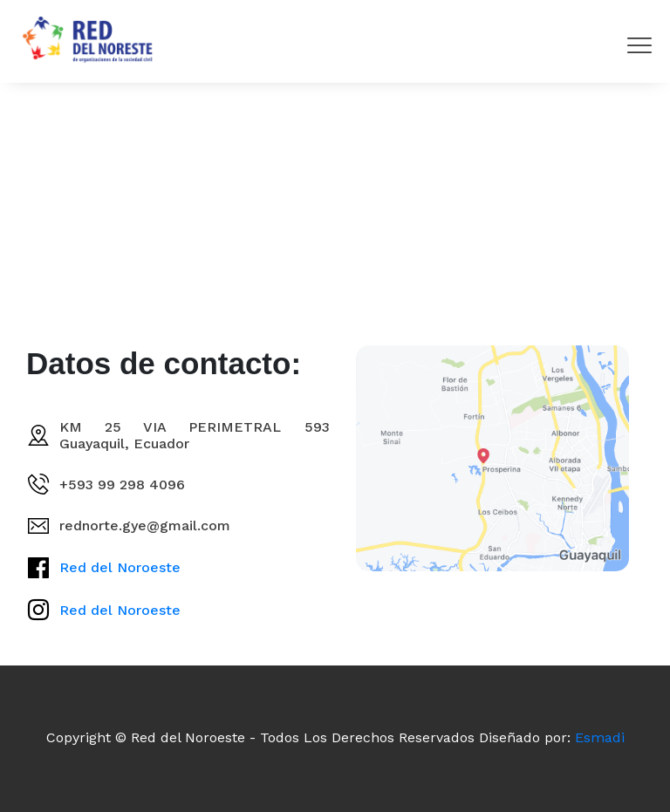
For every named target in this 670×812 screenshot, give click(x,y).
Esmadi (600, 737)
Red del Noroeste (120, 567)
